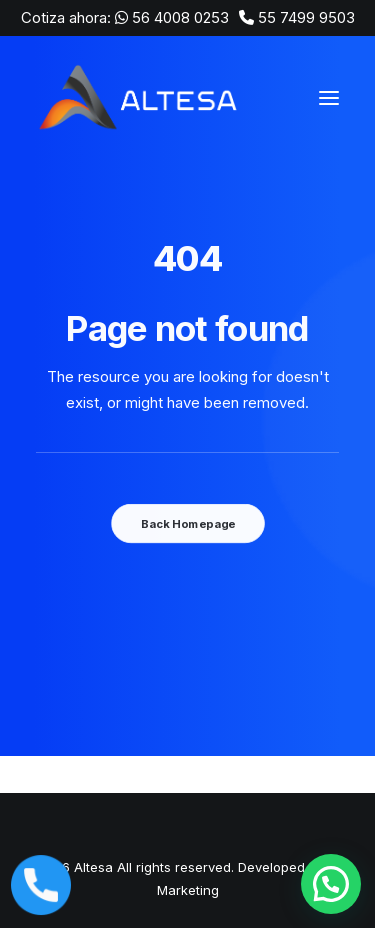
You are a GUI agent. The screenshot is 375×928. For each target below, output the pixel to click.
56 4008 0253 (180, 17)
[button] (331, 884)
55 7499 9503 (306, 17)
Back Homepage (187, 524)
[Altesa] (140, 98)
